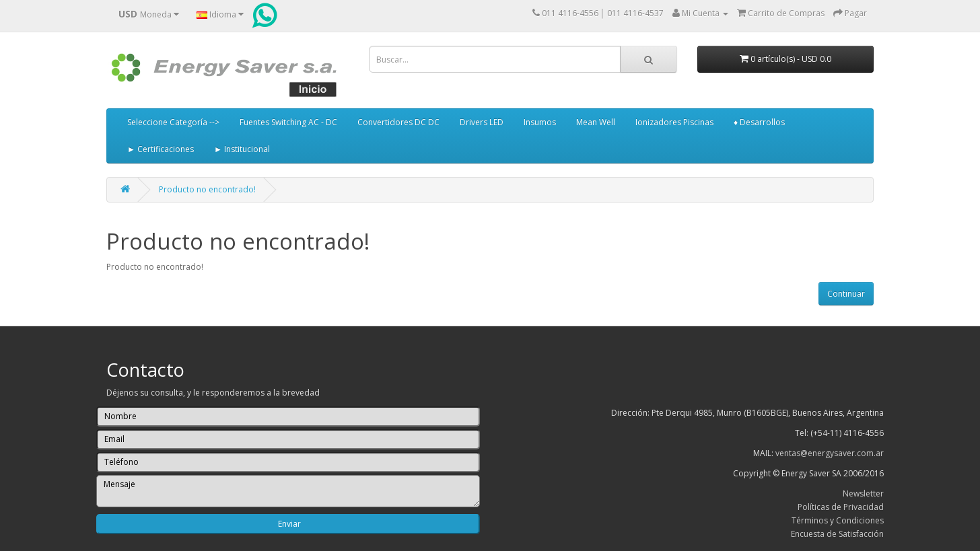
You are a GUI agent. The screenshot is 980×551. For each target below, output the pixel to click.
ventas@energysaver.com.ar (830, 453)
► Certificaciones (161, 149)
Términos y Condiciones (838, 520)
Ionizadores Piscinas (674, 122)
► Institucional (242, 149)
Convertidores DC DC (398, 122)
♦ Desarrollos (759, 122)
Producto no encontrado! (207, 189)
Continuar (846, 294)
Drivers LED (482, 122)
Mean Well (596, 122)
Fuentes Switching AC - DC (288, 122)
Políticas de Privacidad (841, 507)
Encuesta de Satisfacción (837, 534)
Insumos (540, 122)
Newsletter (863, 493)
